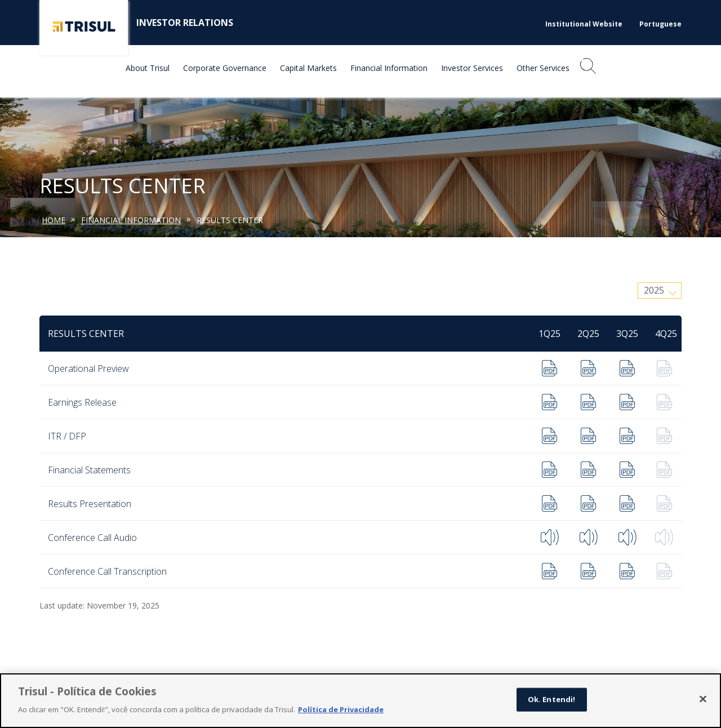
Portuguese (660, 24)
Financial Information (389, 68)
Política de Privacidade (341, 714)
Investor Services (472, 68)
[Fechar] (703, 704)
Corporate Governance (225, 68)
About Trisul (148, 68)
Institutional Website (584, 24)
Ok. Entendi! (552, 704)
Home (54, 220)
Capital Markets (308, 68)
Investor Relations (185, 23)
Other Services (543, 68)
